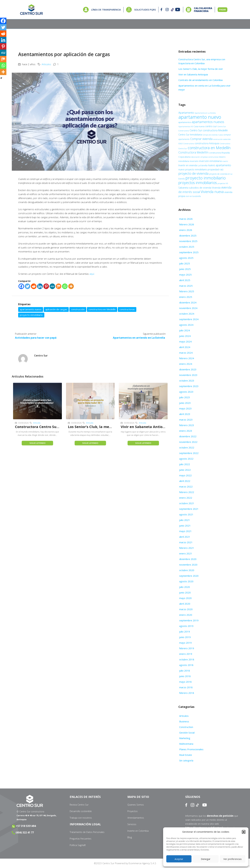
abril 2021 (185, 537)
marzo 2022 (186, 487)
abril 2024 (185, 347)
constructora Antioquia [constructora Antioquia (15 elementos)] (207, 143)
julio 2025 (185, 263)
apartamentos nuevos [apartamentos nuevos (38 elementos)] (208, 122)
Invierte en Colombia (138, 831)
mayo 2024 (185, 341)
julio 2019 (185, 632)
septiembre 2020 (189, 576)
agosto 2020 (186, 581)
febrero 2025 (187, 291)
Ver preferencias (233, 859)
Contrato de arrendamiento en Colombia (201, 80)
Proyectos (132, 811)
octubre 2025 (187, 247)
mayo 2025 (185, 275)
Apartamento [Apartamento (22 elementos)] (186, 113)
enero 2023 (186, 431)
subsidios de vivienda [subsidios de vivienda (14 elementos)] (200, 188)
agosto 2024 (186, 325)
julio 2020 (185, 587)
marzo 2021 (186, 542)
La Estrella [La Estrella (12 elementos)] (202, 165)
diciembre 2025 (188, 236)
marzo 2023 (186, 420)
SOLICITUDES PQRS (145, 10)
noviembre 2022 (188, 442)
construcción (78, 309)
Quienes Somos (136, 805)
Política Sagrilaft (78, 845)
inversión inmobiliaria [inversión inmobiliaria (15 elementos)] (210, 161)
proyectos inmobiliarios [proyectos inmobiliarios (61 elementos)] (198, 183)
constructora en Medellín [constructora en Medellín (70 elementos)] (209, 148)
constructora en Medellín (102, 309)
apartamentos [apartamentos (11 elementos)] (185, 122)
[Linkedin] (40, 286)
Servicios (132, 824)
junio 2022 (185, 470)
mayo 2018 (185, 682)
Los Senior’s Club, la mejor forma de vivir (99, 427)
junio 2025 (185, 269)
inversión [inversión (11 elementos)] (194, 161)
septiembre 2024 (189, 319)
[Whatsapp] (65, 286)
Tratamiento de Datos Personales (87, 832)
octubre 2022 (187, 447)
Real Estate (186, 755)
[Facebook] (21, 286)
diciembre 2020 (188, 559)
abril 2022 (185, 481)
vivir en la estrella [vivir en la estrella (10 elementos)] (193, 196)
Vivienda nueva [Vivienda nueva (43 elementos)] (212, 192)
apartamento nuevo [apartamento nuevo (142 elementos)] (200, 117)
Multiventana (186, 744)
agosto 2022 (186, 459)
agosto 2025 (186, 258)
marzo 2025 (186, 286)
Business (184, 721)
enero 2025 (186, 297)
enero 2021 (186, 553)
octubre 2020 (187, 570)
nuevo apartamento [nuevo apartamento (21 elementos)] (219, 165)
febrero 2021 (187, 548)
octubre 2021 (187, 503)
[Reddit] (34, 286)
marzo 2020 (186, 609)
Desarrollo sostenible (81, 811)
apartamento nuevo (31, 309)
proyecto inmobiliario (31, 315)
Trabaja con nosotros (81, 818)
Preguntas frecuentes (81, 839)
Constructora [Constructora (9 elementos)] (189, 143)
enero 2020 (186, 615)
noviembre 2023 (188, 375)
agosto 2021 (186, 514)
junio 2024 (185, 336)
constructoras (127, 309)
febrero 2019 (187, 648)
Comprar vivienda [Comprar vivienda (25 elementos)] (201, 139)
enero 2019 (186, 654)
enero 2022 (186, 498)
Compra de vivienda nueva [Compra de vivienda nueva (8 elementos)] (213, 135)
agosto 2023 (186, 392)
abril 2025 (185, 280)
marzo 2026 (186, 219)
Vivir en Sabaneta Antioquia (143, 427)
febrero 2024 (187, 358)
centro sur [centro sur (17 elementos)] (211, 126)
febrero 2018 (187, 693)
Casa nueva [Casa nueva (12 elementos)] (199, 126)
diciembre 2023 (188, 369)
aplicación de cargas (56, 309)
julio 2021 (185, 520)
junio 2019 (185, 637)
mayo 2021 (185, 531)
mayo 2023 (185, 408)
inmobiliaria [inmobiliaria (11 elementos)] (184, 161)
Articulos (46, 64)
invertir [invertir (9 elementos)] (225, 161)
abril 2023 (185, 414)
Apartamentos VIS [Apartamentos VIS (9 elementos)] (186, 126)
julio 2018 (185, 671)
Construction (186, 727)
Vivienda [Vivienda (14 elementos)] (216, 188)
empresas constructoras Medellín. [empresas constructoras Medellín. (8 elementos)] (213, 157)
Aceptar (179, 859)
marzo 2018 (186, 687)
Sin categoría (186, 760)
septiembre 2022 (189, 453)
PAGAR (222, 10)
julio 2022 (185, 464)
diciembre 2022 (188, 436)
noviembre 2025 (188, 241)
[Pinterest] (46, 286)
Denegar (206, 859)
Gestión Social (187, 733)
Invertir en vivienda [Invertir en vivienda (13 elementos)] (188, 165)
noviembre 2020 (188, 565)
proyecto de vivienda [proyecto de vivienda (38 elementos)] (193, 173)
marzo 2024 (186, 353)
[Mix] (59, 286)
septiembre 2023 (189, 386)
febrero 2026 (187, 224)
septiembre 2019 (189, 620)
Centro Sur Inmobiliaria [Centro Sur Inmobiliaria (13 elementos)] (190, 135)
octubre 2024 (187, 314)
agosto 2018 (186, 665)
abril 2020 (185, 604)
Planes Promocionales (191, 749)
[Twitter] (28, 286)
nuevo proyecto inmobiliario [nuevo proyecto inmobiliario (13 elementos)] (193, 169)
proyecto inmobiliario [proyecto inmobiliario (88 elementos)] (206, 178)
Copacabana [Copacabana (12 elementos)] (184, 157)
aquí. (92, 274)
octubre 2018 (187, 659)
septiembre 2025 (189, 252)
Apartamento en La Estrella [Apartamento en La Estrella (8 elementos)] (205, 113)
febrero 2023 (187, 425)
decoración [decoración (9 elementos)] (196, 157)
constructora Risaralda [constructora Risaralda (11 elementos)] (219, 153)
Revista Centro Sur (79, 805)
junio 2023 (185, 403)
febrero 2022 (187, 492)
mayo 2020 (185, 598)
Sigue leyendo (37, 443)
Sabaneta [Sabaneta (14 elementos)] (183, 188)
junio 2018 (185, 676)
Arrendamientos (136, 818)
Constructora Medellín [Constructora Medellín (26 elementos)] (193, 152)
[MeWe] (52, 286)
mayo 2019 (185, 643)
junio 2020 (185, 592)
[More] (71, 286)
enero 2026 (186, 230)
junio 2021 (185, 526)
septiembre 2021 (189, 509)
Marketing (185, 738)
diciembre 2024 (188, 302)
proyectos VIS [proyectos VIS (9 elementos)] (223, 183)
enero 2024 (186, 364)
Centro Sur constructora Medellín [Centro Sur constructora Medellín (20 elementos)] (209, 130)
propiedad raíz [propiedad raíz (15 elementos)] (215, 169)
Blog (130, 837)
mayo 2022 (185, 475)
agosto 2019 (186, 626)
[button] (244, 832)
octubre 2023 (187, 381)
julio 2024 (185, 330)
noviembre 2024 (188, 308)
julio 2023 (185, 397)
